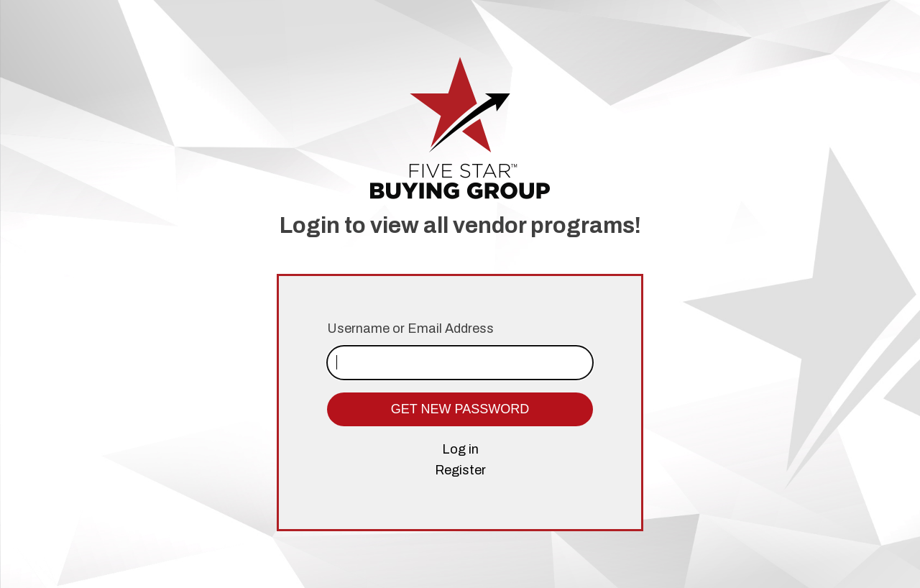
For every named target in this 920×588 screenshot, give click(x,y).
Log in (460, 449)
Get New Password (460, 409)
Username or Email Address (410, 329)
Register (460, 470)
